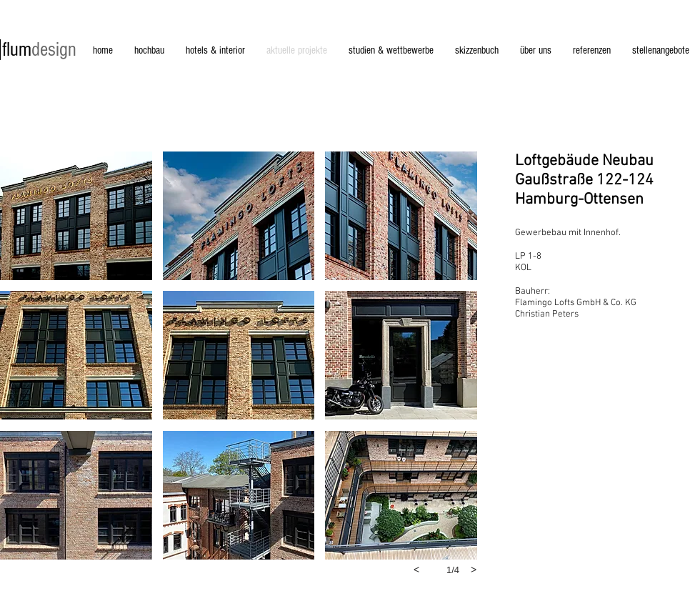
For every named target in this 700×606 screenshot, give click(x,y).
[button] (76, 216)
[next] (474, 570)
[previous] (416, 570)
